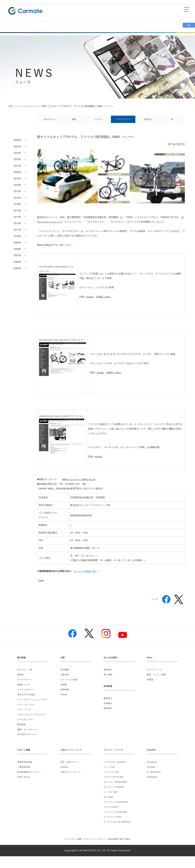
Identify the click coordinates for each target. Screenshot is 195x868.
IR (172, 121)
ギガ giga (109, 805)
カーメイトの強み (70, 683)
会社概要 (65, 674)
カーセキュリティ (27, 728)
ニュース (20, 106)
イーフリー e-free (113, 825)
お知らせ (148, 121)
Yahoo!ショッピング (71, 780)
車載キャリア (24, 688)
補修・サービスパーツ (29, 738)
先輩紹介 (108, 707)
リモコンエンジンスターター (32, 723)
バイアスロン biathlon (116, 770)
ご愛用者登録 (24, 775)
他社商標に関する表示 (125, 847)
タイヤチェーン (25, 683)
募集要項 (108, 712)
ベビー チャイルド (27, 713)
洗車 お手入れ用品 (27, 698)
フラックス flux (112, 780)
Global (64, 698)
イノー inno (110, 775)
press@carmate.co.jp (81, 519)
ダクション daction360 (116, 790)
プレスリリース (36, 106)
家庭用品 (22, 733)
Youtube (152, 775)
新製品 (21, 678)
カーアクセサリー (27, 693)
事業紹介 (108, 674)
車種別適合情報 (25, 770)
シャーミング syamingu (116, 820)
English (90, 301)
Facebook (152, 770)
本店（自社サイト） (71, 770)
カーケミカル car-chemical (118, 830)
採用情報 (65, 693)
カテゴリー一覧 (25, 674)
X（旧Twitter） (155, 780)
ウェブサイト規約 (68, 847)
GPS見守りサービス (28, 743)
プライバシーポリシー (95, 847)
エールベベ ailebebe (115, 795)
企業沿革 (65, 678)
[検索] (91, 25)
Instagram (153, 785)
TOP (11, 106)
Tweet (41, 584)
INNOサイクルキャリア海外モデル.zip (82, 483)
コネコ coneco (112, 815)
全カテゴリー (50, 121)
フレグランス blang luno (117, 810)
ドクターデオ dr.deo (115, 785)
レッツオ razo (111, 800)
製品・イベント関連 (157, 678)
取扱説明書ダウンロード (30, 780)
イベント (99, 121)
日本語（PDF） (104, 301)
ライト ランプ (25, 718)
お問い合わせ (24, 785)
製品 (74, 121)
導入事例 (108, 678)
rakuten (65, 775)
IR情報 (64, 688)
